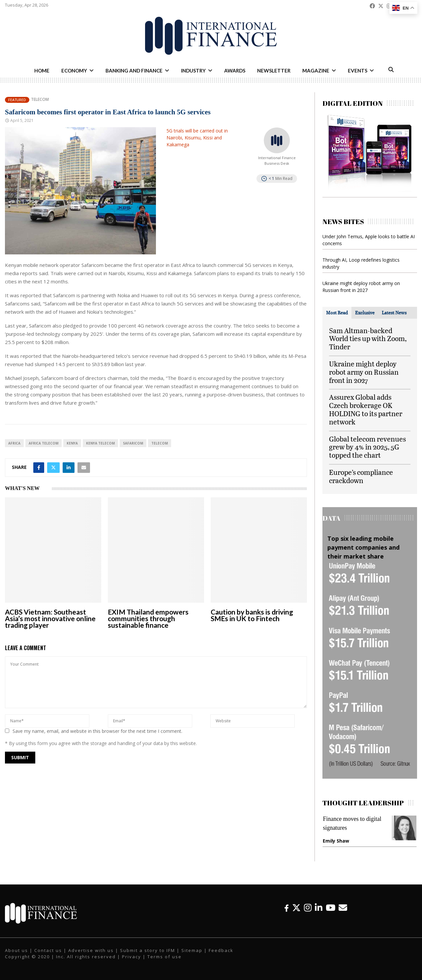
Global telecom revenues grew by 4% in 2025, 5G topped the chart (367, 447)
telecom (160, 443)
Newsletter (274, 71)
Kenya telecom (100, 443)
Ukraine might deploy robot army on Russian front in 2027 (364, 372)
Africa (14, 443)
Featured (17, 100)
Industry (193, 71)
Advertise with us (91, 950)
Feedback (221, 950)
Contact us (48, 950)
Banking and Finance (134, 71)
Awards (235, 71)
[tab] (337, 313)
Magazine (316, 71)
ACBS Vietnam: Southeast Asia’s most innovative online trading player (50, 618)
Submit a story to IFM (148, 950)
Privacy (132, 957)
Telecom (40, 100)
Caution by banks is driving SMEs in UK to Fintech (252, 615)
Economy (74, 71)
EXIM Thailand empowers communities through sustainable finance (148, 618)
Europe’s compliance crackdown (361, 476)
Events (358, 71)
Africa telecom (44, 443)
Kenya (72, 443)
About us (16, 950)
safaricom (133, 443)
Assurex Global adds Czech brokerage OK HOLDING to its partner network (366, 409)
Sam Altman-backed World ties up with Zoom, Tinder (368, 339)
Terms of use (165, 957)
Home (42, 71)
